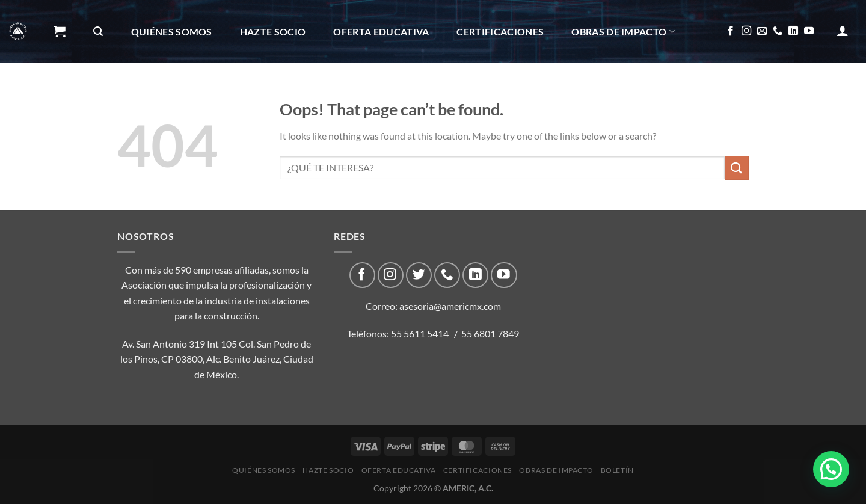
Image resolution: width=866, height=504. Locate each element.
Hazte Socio (273, 32)
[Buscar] (98, 32)
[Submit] (737, 167)
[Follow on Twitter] (419, 275)
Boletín (80, 95)
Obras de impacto (623, 32)
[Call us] (778, 31)
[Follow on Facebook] (731, 31)
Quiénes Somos (172, 32)
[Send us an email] (762, 31)
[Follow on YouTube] (809, 31)
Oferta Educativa (381, 32)
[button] (831, 469)
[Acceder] (843, 31)
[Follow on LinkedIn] (793, 31)
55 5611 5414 (420, 333)
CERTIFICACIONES (500, 32)
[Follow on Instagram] (746, 31)
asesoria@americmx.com (450, 306)
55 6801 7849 (490, 333)
